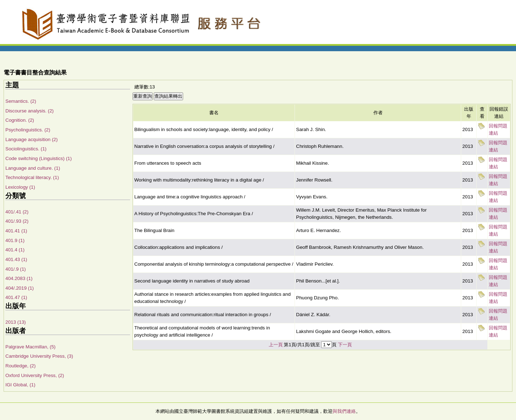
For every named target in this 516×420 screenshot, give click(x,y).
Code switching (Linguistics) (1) (39, 158)
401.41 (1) (16, 231)
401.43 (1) (16, 259)
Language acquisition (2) (32, 139)
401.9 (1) (15, 240)
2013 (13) (16, 322)
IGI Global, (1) (20, 385)
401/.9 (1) (16, 269)
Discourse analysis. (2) (30, 111)
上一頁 (276, 345)
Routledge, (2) (20, 366)
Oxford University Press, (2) (35, 375)
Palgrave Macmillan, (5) (30, 347)
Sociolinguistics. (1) (26, 149)
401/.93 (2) (17, 221)
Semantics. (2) (21, 101)
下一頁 (345, 345)
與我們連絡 (344, 411)
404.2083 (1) (19, 278)
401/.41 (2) (17, 212)
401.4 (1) (15, 250)
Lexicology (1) (20, 187)
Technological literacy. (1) (32, 177)
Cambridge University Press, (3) (39, 356)
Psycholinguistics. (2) (28, 130)
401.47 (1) (16, 297)
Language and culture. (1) (33, 168)
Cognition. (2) (20, 120)
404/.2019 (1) (20, 288)
